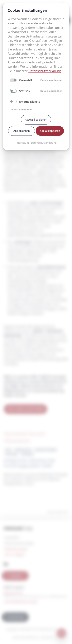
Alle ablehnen (22, 131)
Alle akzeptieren (50, 131)
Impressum (22, 143)
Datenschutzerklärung (45, 71)
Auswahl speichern (36, 120)
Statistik (25, 91)
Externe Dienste (30, 102)
